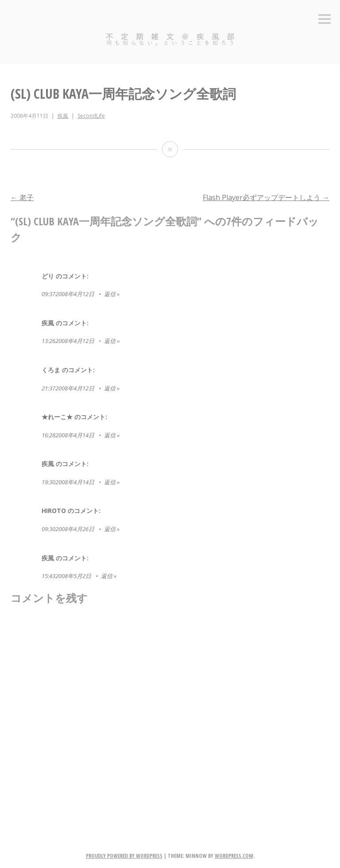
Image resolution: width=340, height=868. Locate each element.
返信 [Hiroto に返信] (110, 529)
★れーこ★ (57, 417)
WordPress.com (234, 856)
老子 (22, 197)
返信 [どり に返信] (110, 294)
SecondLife (91, 116)
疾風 (63, 116)
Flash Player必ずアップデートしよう (266, 197)
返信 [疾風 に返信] (110, 341)
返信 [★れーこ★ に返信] (110, 435)
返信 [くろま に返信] (110, 388)
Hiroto (54, 511)
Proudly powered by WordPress (124, 856)
